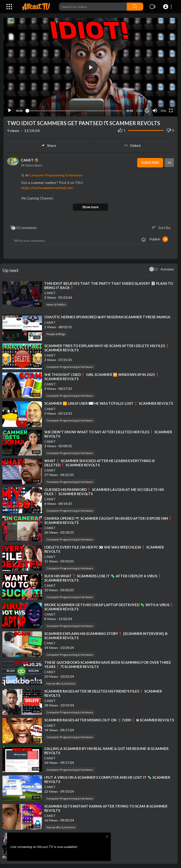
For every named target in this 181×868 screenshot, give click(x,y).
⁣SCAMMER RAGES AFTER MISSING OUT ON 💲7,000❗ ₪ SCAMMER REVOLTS (109, 719)
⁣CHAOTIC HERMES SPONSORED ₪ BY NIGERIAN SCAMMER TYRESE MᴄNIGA (107, 316)
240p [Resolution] (163, 110)
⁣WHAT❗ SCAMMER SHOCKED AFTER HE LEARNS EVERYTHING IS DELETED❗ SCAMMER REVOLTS (99, 462)
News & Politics (56, 304)
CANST (30, 160)
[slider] (74, 110)
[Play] (10, 110)
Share (49, 145)
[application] (90, 67)
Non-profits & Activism (61, 683)
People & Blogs (56, 334)
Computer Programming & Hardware (56, 175)
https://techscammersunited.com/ (47, 187)
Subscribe (150, 162)
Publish (159, 239)
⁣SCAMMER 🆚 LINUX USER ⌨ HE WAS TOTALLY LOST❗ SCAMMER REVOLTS (109, 403)
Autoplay (167, 269)
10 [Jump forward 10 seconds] (147, 110)
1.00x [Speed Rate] (139, 110)
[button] (168, 7)
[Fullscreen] (171, 110)
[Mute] (155, 110)
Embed (132, 145)
